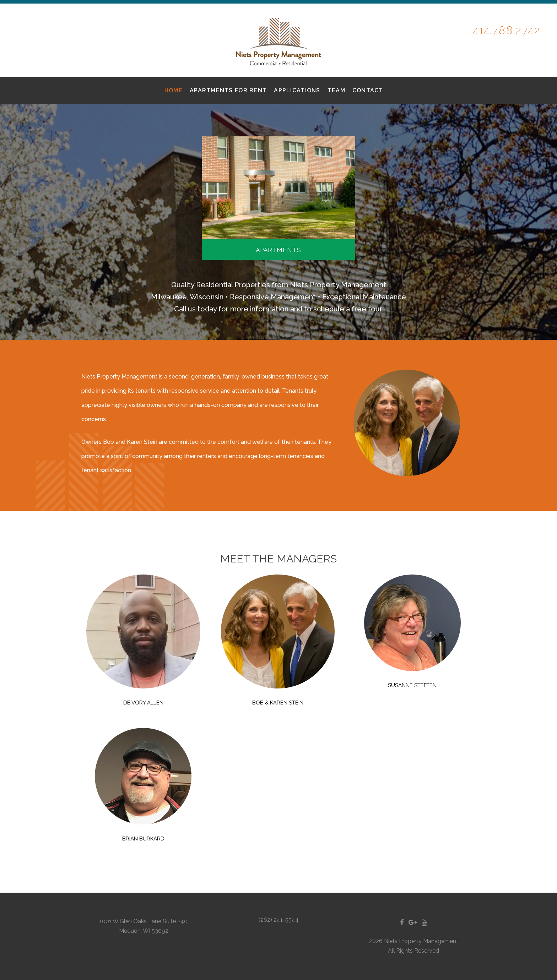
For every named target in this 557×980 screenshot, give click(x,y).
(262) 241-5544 (279, 920)
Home (174, 90)
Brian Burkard (143, 839)
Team (336, 90)
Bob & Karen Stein (278, 703)
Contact (368, 90)
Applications (297, 90)
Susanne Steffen (412, 685)
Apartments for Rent (228, 90)
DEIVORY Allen (143, 703)
